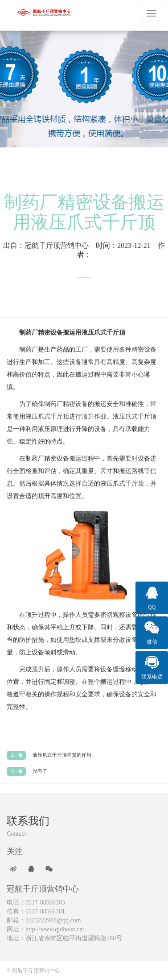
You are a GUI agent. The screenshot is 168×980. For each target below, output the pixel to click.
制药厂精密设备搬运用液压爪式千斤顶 (84, 212)
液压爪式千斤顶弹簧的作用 (62, 755)
